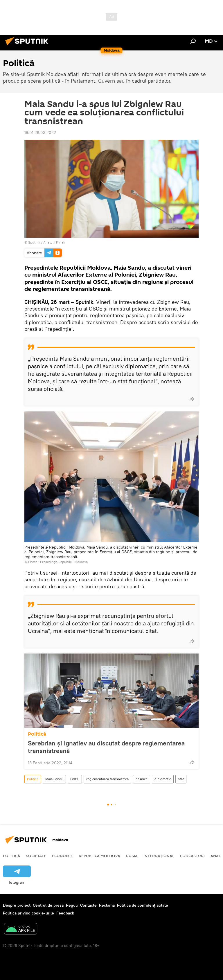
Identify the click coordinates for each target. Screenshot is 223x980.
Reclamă (107, 905)
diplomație (163, 779)
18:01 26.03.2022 (40, 133)
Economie (62, 856)
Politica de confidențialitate (143, 905)
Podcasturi (192, 856)
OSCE (75, 779)
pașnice (142, 779)
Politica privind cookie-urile (28, 913)
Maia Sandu (54, 779)
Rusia (132, 856)
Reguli (72, 905)
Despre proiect (17, 905)
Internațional (159, 856)
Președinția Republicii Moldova (64, 562)
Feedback (65, 913)
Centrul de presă (48, 905)
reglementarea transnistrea (107, 779)
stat (181, 779)
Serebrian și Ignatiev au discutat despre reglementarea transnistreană (106, 747)
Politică (37, 734)
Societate (36, 856)
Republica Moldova (99, 856)
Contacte (88, 905)
